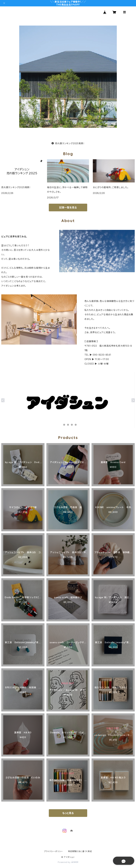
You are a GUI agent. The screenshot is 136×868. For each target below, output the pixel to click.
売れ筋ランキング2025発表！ (68, 143)
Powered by (68, 862)
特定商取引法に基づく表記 (80, 851)
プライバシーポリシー (53, 851)
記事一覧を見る (68, 207)
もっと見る (68, 813)
